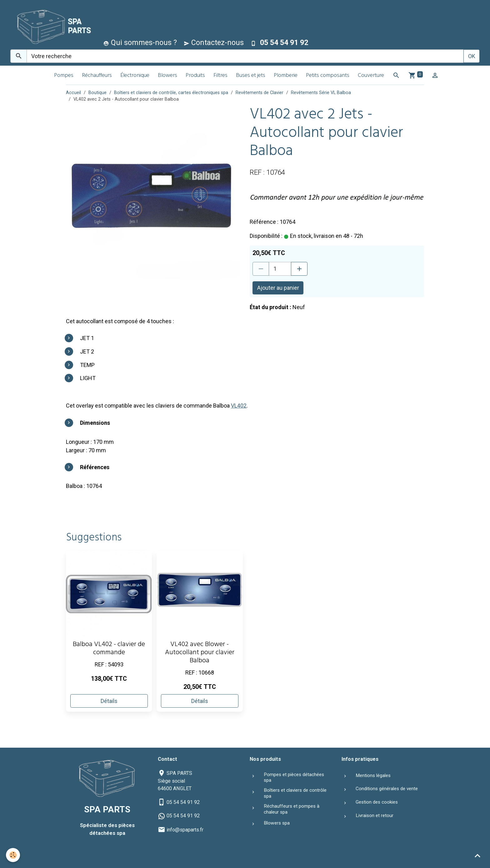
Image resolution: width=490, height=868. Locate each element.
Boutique (97, 93)
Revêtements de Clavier (260, 93)
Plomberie (286, 76)
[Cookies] (13, 855)
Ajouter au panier (278, 288)
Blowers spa (277, 823)
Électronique (135, 76)
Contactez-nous (214, 43)
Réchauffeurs (97, 76)
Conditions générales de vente (387, 789)
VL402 (239, 406)
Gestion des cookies (377, 802)
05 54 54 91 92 (183, 802)
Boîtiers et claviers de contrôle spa (295, 793)
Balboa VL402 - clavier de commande (109, 649)
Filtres (220, 76)
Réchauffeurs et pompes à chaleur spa (292, 809)
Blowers (167, 76)
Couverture (371, 76)
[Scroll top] (477, 855)
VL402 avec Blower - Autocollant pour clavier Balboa (200, 653)
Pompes (64, 76)
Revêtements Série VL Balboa (321, 93)
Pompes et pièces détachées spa (294, 777)
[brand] (52, 26)
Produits (195, 76)
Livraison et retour (375, 815)
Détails (109, 701)
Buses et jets (251, 76)
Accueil (73, 93)
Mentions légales (373, 775)
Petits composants (328, 76)
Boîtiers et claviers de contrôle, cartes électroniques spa (171, 93)
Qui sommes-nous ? (140, 43)
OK (472, 56)
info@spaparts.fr (185, 829)
